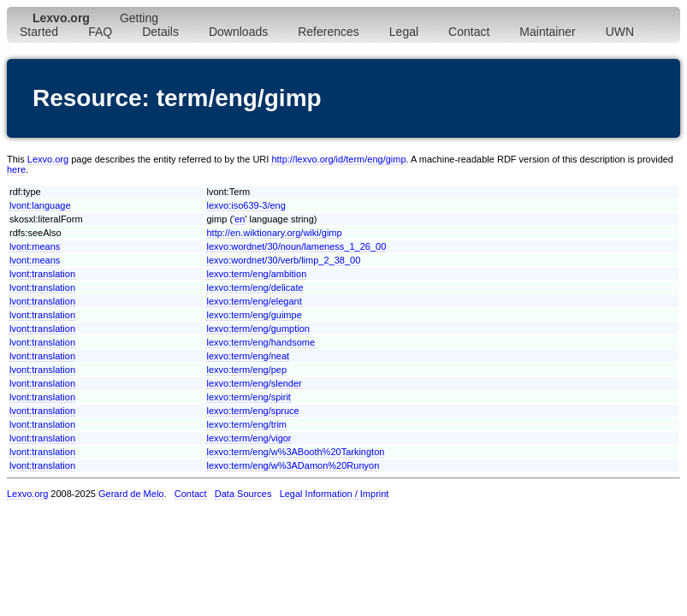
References (329, 32)
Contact (469, 32)
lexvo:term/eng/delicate (255, 287)
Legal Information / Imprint (335, 494)
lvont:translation (42, 274)
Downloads (238, 32)
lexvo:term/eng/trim (246, 424)
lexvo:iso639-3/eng (246, 205)
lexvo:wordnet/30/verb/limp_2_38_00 (283, 260)
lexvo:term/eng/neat (248, 356)
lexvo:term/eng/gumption (258, 329)
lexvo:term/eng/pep (246, 370)
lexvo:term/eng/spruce (252, 411)
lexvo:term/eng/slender (254, 383)
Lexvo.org (48, 159)
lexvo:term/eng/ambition (256, 274)
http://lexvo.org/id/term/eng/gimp (338, 159)
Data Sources (243, 494)
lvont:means (35, 246)
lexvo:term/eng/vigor (249, 438)
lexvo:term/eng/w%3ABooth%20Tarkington (295, 452)
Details (160, 32)
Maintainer (547, 32)
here (16, 169)
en (240, 219)
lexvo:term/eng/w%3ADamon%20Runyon (293, 465)
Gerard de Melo (131, 494)
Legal (404, 32)
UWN (620, 32)
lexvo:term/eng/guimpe (254, 315)
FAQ (100, 32)
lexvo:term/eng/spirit (248, 397)
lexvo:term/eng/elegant (254, 301)
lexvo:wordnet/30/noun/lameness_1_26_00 (296, 246)
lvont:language (40, 205)
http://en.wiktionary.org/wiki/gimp (274, 233)
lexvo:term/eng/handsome (261, 342)
